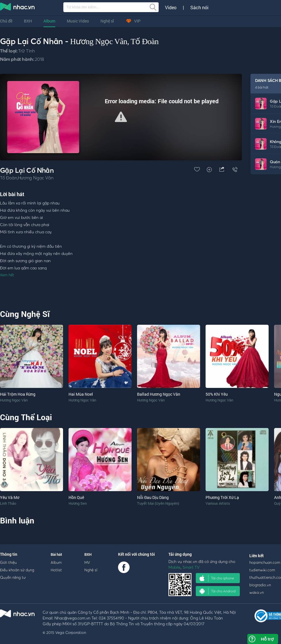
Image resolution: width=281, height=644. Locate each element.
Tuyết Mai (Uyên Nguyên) (158, 503)
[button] (121, 117)
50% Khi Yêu (217, 394)
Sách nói (199, 7)
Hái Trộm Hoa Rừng (18, 394)
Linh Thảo (8, 503)
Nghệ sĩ (107, 21)
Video (171, 7)
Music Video (78, 21)
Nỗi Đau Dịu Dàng (153, 497)
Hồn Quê (76, 497)
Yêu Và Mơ (10, 497)
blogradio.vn (260, 585)
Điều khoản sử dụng (17, 570)
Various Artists (218, 503)
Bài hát (56, 554)
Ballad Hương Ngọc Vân (159, 394)
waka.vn (257, 592)
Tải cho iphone (217, 578)
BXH (28, 21)
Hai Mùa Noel (81, 394)
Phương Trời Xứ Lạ (222, 497)
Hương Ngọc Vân (98, 41)
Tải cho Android (218, 591)
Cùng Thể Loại (26, 417)
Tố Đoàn (145, 41)
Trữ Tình (26, 51)
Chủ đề (6, 21)
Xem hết (7, 275)
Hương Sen (78, 503)
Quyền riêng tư (13, 577)
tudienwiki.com (262, 570)
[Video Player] (121, 117)
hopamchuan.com (265, 562)
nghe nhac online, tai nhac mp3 (18, 8)
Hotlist (56, 570)
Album (49, 21)
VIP (133, 21)
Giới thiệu (8, 562)
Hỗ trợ (267, 639)
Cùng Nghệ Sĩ (25, 314)
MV (87, 562)
